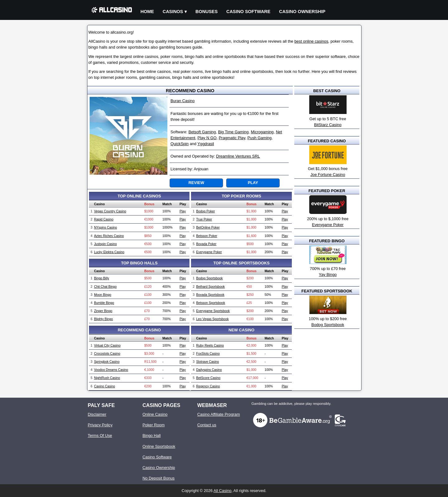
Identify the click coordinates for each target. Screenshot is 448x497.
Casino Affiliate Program (219, 414)
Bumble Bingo (104, 303)
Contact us (207, 425)
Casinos (173, 12)
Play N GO (207, 138)
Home (147, 12)
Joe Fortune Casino (328, 175)
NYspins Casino (105, 227)
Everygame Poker (209, 252)
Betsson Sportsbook (211, 303)
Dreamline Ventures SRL (238, 156)
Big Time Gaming (233, 132)
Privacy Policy (100, 425)
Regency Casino (208, 386)
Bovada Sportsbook (210, 295)
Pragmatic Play (232, 138)
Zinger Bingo (103, 311)
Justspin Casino (105, 244)
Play (253, 183)
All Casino (222, 491)
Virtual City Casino (107, 346)
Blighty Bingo (103, 319)
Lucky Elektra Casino (109, 252)
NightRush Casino (107, 378)
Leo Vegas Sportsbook (213, 319)
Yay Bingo (328, 275)
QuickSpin (180, 144)
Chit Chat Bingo (105, 287)
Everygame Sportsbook (213, 311)
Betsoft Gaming (202, 132)
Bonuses (206, 12)
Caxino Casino (105, 386)
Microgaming (262, 132)
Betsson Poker (207, 236)
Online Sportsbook (159, 446)
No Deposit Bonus (159, 478)
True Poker (204, 219)
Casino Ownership (302, 12)
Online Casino (155, 414)
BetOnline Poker (208, 227)
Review (196, 183)
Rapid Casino (104, 219)
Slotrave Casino (208, 362)
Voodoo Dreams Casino (111, 370)
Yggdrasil (206, 144)
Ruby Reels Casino (210, 346)
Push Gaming (259, 138)
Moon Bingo (103, 295)
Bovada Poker (206, 244)
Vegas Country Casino (110, 211)
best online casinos (311, 41)
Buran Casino (183, 101)
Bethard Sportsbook (211, 287)
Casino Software (249, 12)
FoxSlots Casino (208, 354)
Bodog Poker (206, 211)
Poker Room (154, 425)
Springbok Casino (107, 362)
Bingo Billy (102, 278)
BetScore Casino (208, 378)
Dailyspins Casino (209, 370)
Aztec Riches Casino (109, 236)
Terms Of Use (100, 435)
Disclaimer (97, 414)
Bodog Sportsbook (210, 278)
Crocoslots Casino (107, 354)
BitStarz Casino (328, 125)
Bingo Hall (152, 435)
